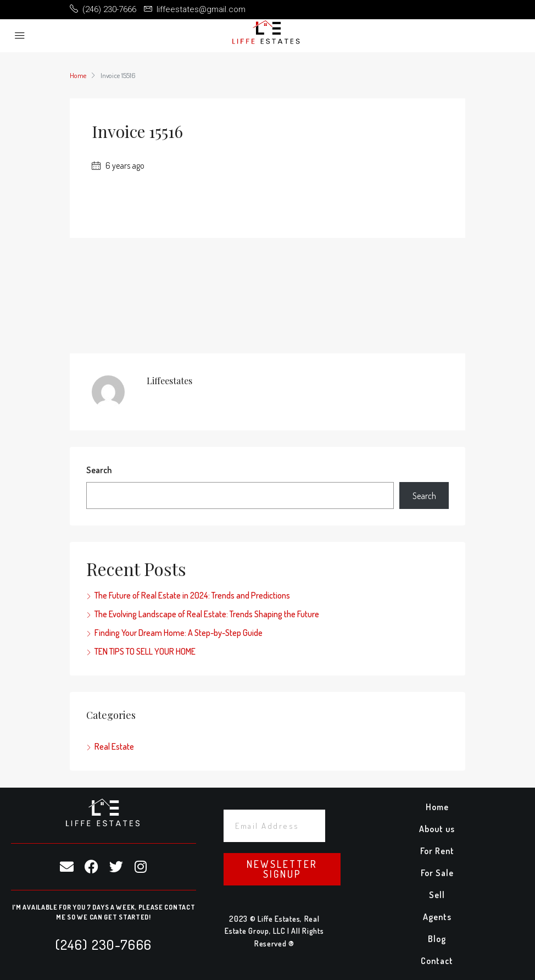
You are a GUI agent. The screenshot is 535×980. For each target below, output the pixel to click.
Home (437, 807)
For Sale (437, 873)
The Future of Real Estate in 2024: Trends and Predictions (192, 595)
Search (99, 470)
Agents (437, 917)
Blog (437, 939)
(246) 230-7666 (104, 944)
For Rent (437, 851)
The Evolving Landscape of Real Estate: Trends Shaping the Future (207, 614)
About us (437, 829)
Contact (437, 961)
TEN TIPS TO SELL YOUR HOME (145, 651)
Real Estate (114, 746)
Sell (437, 895)
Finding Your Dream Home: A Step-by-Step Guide (179, 633)
